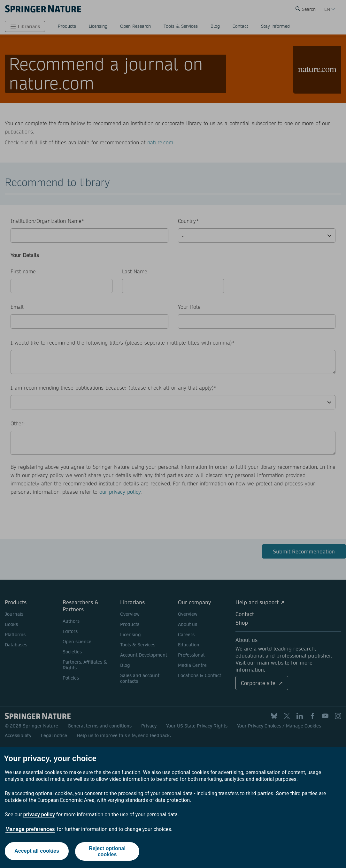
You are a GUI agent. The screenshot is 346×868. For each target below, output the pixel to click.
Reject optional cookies (108, 851)
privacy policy (39, 815)
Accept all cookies (36, 851)
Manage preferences (30, 829)
